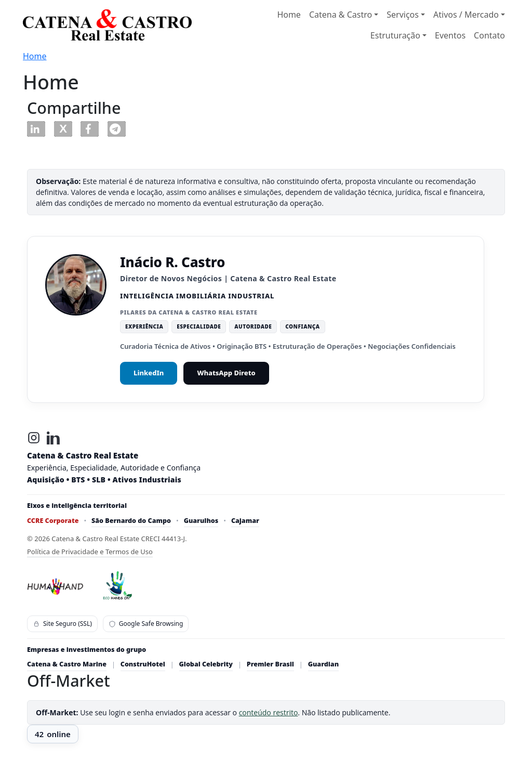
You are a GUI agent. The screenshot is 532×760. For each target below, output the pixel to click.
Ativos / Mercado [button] (466, 15)
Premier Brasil (270, 664)
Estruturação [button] (395, 35)
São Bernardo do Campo (131, 521)
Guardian (323, 664)
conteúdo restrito (269, 712)
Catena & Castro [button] (341, 15)
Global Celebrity (206, 664)
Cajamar (245, 521)
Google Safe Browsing (146, 624)
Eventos (450, 35)
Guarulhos (201, 521)
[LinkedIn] (54, 438)
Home (289, 15)
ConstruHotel (143, 664)
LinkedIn (149, 373)
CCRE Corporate (53, 521)
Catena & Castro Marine (67, 664)
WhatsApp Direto (226, 373)
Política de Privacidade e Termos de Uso (90, 552)
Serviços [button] (403, 15)
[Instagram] (34, 438)
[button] (36, 129)
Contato (489, 35)
